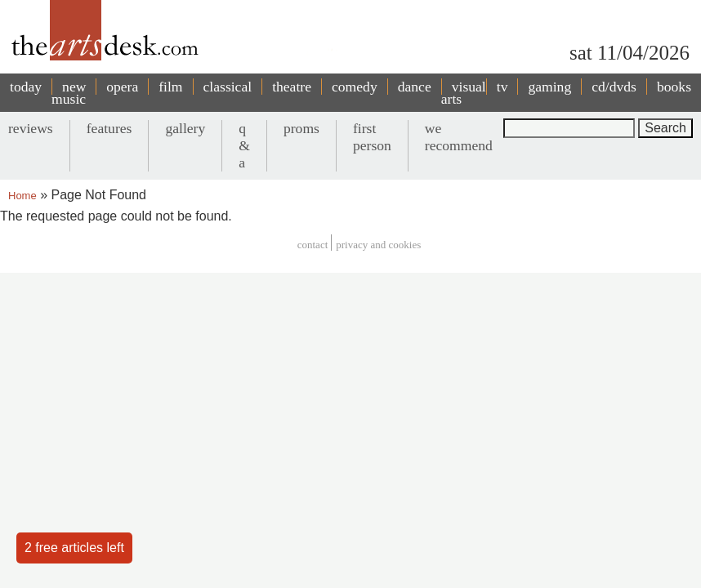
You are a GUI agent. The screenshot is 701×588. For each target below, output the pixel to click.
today (26, 87)
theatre (292, 87)
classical (228, 87)
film (170, 87)
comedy (355, 87)
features (109, 128)
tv (502, 87)
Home (22, 196)
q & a (244, 145)
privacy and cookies (378, 245)
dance (415, 87)
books (674, 87)
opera (122, 87)
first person (372, 137)
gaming (549, 87)
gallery (185, 128)
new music (69, 93)
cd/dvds (614, 87)
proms (301, 128)
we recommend (459, 137)
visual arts (464, 93)
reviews (31, 128)
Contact (313, 245)
